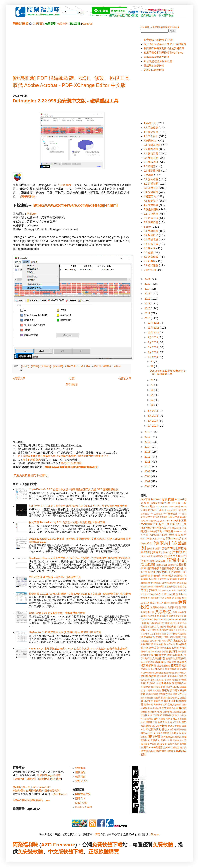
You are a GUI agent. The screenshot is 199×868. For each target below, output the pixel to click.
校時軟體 (170, 658)
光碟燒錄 (177, 598)
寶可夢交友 (82, 781)
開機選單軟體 (180, 729)
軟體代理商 (19, 791)
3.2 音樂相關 (151, 184)
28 (152, 366)
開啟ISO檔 (168, 729)
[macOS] (146, 543)
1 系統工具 (70, 366)
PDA (168, 521)
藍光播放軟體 (175, 705)
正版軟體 (99, 852)
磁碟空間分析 (172, 687)
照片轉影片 (181, 673)
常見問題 (38, 24)
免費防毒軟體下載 (177, 607)
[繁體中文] (46, 366)
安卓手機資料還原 (158, 634)
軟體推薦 (80, 768)
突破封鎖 (167, 690)
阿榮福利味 (28, 197)
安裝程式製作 (162, 637)
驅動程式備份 (169, 751)
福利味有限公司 (21, 787)
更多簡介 (56, 779)
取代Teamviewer (173, 619)
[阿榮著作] (155, 590)
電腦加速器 (166, 740)
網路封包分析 (147, 698)
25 (152, 380)
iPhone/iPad (155, 594)
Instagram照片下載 (172, 510)
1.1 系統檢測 (151, 128)
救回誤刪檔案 (175, 655)
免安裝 (25, 852)
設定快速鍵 (146, 715)
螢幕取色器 (170, 708)
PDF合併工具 (161, 524)
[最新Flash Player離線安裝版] (154, 556)
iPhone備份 (171, 594)
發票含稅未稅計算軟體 (161, 680)
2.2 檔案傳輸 (151, 149)
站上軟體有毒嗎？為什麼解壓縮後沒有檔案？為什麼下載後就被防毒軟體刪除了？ (63, 456)
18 (152, 390)
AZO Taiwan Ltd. (42, 787)
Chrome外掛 (148, 506)
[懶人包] (167, 552)
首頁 (72, 378)
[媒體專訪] (152, 549)
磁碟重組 (107, 366)
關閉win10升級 (148, 733)
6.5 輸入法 (150, 248)
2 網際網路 (150, 141)
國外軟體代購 (52, 791)
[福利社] (145, 561)
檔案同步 (161, 662)
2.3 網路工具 (151, 154)
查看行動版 (72, 384)
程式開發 (157, 691)
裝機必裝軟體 (155, 712)
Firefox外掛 (174, 507)
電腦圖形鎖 (178, 740)
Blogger (155, 834)
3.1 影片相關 (151, 179)
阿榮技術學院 (83, 794)
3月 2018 (153, 416)
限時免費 (154, 737)
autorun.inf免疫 (169, 590)
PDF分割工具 (179, 521)
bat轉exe (182, 590)
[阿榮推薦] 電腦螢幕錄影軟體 (168, 587)
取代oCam (152, 623)
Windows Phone (159, 535)
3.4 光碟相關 (151, 192)
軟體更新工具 (173, 719)
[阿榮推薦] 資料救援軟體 (163, 583)
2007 (148, 481)
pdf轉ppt (155, 598)
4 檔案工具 (150, 196)
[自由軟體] (148, 564)
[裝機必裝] (161, 565)
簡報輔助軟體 (152, 694)
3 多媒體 (149, 175)
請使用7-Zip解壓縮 (71, 463)
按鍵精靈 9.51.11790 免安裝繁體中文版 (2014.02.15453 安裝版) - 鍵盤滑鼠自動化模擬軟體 (80, 594)
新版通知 (80, 772)
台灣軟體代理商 (35, 791)
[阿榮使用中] (163, 572)
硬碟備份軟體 (166, 683)
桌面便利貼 (181, 658)
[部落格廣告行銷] (173, 568)
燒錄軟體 (162, 676)
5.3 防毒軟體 (151, 222)
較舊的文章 (125, 378)
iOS (143, 594)
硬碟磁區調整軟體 (154, 70)
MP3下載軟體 (152, 517)
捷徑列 (173, 651)
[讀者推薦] (58, 366)
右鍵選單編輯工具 (150, 627)
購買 (114, 852)
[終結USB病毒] (158, 561)
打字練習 (152, 651)
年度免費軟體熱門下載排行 (30, 475)
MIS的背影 (81, 803)
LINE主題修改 (156, 514)
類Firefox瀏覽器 (171, 747)
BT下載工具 (179, 503)
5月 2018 (153, 357)
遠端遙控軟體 (159, 726)
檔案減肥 (182, 662)
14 (152, 395)
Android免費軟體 (162, 499)
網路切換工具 (180, 694)
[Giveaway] (173, 538)
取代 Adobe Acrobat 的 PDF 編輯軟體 (165, 44)
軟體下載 (73, 852)
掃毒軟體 (182, 651)
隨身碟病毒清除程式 (171, 737)
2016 (148, 437)
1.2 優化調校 (84, 366)
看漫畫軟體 (152, 683)
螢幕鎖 (144, 712)
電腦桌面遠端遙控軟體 (156, 57)
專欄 (164, 641)
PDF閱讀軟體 (159, 528)
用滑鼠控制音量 (175, 676)
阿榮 (98, 834)
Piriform (32, 214)
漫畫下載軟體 (172, 669)
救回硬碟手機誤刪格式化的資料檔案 (164, 48)
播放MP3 (145, 655)
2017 (148, 432)
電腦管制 (162, 744)
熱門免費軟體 (148, 676)
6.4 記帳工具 (151, 244)
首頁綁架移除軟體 (152, 751)
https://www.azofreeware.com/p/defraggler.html (75, 205)
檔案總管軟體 (148, 665)
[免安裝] (25, 366)
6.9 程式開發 (151, 265)
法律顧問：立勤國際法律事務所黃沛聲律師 (160, 27)
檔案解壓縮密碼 (32, 460)
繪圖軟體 (158, 701)
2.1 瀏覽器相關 (152, 145)
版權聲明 (44, 779)
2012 (148, 457)
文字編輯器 (159, 658)
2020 (148, 308)
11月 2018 (154, 328)
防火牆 (178, 733)
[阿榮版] (35, 366)
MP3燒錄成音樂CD (155, 521)
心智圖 (175, 648)
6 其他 (148, 227)
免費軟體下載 (107, 845)
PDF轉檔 (146, 528)
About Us (87, 24)
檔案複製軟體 (163, 666)
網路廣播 (158, 698)
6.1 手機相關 (151, 231)
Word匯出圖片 (177, 535)
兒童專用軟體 (147, 612)
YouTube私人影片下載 (153, 539)
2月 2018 (153, 421)
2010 (148, 467)
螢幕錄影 (181, 708)
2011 (148, 462)
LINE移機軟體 (170, 514)
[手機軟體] (179, 552)
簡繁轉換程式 (166, 694)
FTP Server (162, 507)
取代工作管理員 (178, 623)
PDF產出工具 (178, 524)
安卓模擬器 (149, 637)
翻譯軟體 (148, 705)
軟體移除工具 (150, 722)
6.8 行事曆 (150, 261)
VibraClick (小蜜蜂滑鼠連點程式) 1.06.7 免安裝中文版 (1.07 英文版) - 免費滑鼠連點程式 (78, 649)
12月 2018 (154, 323)
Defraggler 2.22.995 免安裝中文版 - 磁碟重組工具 (66, 101)
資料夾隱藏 (160, 719)
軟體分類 (63, 24)
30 (152, 362)
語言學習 (157, 715)
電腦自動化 (173, 744)
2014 (148, 447)
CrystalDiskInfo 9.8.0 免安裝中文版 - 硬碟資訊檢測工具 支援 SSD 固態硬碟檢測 (74, 490)
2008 (148, 476)
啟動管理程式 (167, 627)
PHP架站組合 (174, 528)
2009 (148, 471)
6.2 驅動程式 (151, 235)
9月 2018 (153, 337)
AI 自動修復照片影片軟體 (158, 61)
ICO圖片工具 (155, 510)
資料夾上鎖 (178, 715)
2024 (148, 289)
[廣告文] (157, 552)
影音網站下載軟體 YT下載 (158, 40)
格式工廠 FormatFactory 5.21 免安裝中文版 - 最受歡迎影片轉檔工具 (67, 522)
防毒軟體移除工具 (165, 733)
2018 (148, 318)
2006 (148, 486)
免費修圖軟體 (171, 603)
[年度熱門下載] (167, 548)
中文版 (56, 852)
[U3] (184, 539)
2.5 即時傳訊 (151, 162)
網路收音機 (169, 698)
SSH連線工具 (155, 531)
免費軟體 (97, 366)
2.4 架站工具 (151, 158)
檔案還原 (176, 665)
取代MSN (159, 619)
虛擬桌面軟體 (157, 708)
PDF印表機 (146, 524)
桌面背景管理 (148, 662)
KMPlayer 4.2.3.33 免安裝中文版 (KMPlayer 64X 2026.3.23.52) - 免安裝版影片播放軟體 (78, 506)
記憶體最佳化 (179, 712)
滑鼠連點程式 (157, 669)
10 (152, 400)
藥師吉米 (80, 798)
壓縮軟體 (164, 630)
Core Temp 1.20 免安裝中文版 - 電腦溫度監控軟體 (57, 613)
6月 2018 (153, 352)
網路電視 (148, 701)
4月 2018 (153, 411)
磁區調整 (161, 687)
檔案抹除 (171, 662)
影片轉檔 (181, 644)
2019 (148, 313)
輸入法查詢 (175, 722)
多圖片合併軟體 (176, 630)
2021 (148, 304)
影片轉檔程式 (148, 648)
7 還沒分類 (150, 270)
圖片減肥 (179, 627)
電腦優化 (155, 740)
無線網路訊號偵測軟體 (164, 673)
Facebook (19, 779)
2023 (148, 294)
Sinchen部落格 (84, 807)
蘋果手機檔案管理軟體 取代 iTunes (163, 53)
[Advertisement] (72, 48)
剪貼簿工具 (153, 616)
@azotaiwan (59, 794)
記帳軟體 (167, 712)
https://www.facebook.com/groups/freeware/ (71, 467)
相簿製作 (176, 680)
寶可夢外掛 (155, 641)
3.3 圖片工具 (151, 188)
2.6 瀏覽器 (150, 166)
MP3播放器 (166, 517)
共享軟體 (163, 612)
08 (152, 405)
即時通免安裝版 (176, 616)
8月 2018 (153, 342)
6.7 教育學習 (151, 257)
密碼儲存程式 (177, 637)
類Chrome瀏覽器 (153, 747)
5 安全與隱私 (151, 209)
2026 (148, 279)
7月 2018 (153, 347)
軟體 (38, 852)
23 (152, 385)
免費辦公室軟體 (159, 607)
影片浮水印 (170, 644)
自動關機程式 (160, 705)
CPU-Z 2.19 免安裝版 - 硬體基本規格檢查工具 (55, 577)
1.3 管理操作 (151, 136)
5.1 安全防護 (151, 214)
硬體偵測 (150, 687)
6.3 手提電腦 (151, 240)
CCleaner (65, 185)
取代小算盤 (164, 623)
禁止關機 (148, 691)
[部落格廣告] (155, 568)
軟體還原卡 (163, 722)
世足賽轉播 (166, 598)
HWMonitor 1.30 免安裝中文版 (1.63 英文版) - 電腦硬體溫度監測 (65, 632)
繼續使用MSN (171, 701)
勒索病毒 (164, 616)
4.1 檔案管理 (151, 201)
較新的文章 (19, 378)
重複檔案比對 (154, 729)
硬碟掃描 (179, 683)
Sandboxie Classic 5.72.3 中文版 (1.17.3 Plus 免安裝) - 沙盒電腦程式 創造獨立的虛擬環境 (79, 558)
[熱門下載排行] (178, 556)
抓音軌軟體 (163, 651)
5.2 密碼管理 (151, 218)
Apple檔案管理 (161, 503)
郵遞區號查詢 (175, 726)
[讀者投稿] (173, 565)
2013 (148, 452)
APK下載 (145, 499)
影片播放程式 (175, 641)
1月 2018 (153, 426)
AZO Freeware (58, 845)
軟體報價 (80, 777)
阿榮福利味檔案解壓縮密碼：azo (31, 800)
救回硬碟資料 (159, 655)
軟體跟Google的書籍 (49, 775)
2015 (148, 442)
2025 (148, 284)
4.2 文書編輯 (151, 205)
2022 (148, 299)
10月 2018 (154, 333)
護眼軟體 (167, 715)
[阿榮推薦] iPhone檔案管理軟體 (167, 576)
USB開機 (168, 531)
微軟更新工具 (164, 648)
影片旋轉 (159, 644)
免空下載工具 (157, 603)
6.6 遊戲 (149, 253)
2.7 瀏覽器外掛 (152, 171)
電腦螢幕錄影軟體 (154, 66)
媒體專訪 (32, 779)
